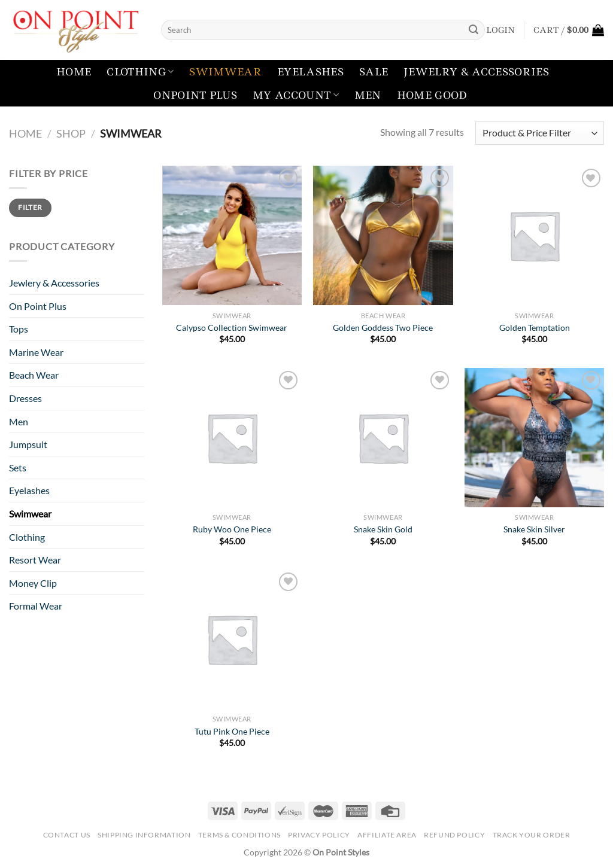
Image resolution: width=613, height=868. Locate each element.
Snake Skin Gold (383, 529)
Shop (71, 133)
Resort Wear (35, 560)
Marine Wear (36, 352)
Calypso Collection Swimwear (232, 328)
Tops (19, 329)
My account (296, 95)
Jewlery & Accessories (54, 283)
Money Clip (33, 583)
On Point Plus (38, 306)
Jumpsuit (28, 444)
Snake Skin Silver (534, 529)
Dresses (25, 398)
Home (74, 72)
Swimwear (225, 72)
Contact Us (67, 835)
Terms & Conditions (239, 835)
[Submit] (474, 30)
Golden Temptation (535, 328)
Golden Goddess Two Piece (383, 328)
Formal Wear (36, 606)
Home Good (432, 95)
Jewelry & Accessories (476, 72)
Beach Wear (34, 375)
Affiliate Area (387, 835)
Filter (30, 207)
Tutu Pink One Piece (232, 731)
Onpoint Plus (195, 95)
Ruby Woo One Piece (232, 529)
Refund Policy (454, 835)
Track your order (532, 835)
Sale (374, 72)
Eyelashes (310, 72)
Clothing (140, 72)
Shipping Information (144, 835)
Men (368, 95)
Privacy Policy (319, 835)
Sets (18, 467)
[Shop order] (540, 133)
